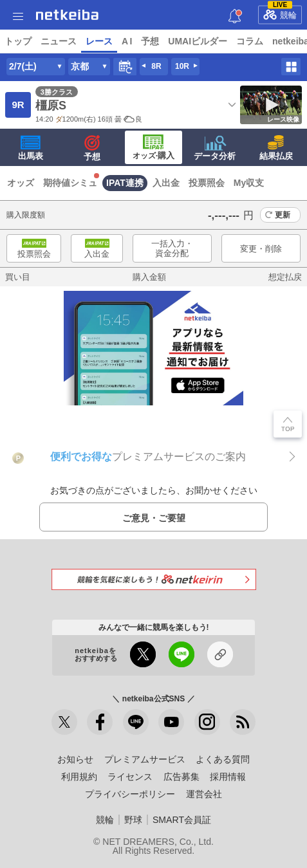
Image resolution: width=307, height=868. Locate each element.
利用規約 (79, 777)
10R (182, 66)
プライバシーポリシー (130, 794)
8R (156, 66)
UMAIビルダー (198, 41)
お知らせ (75, 759)
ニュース (59, 41)
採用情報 (228, 777)
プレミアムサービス (145, 759)
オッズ (21, 183)
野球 (133, 820)
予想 (150, 41)
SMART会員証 (182, 820)
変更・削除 (261, 249)
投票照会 (207, 183)
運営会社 (204, 794)
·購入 (154, 147)
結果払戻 (276, 148)
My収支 (249, 183)
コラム (250, 41)
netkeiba (67, 15)
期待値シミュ (70, 183)
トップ (18, 41)
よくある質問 (223, 759)
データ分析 (215, 148)
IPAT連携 (125, 183)
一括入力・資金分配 (172, 249)
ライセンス (130, 777)
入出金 (166, 183)
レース (99, 41)
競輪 (280, 13)
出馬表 (31, 148)
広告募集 (181, 777)
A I (127, 41)
